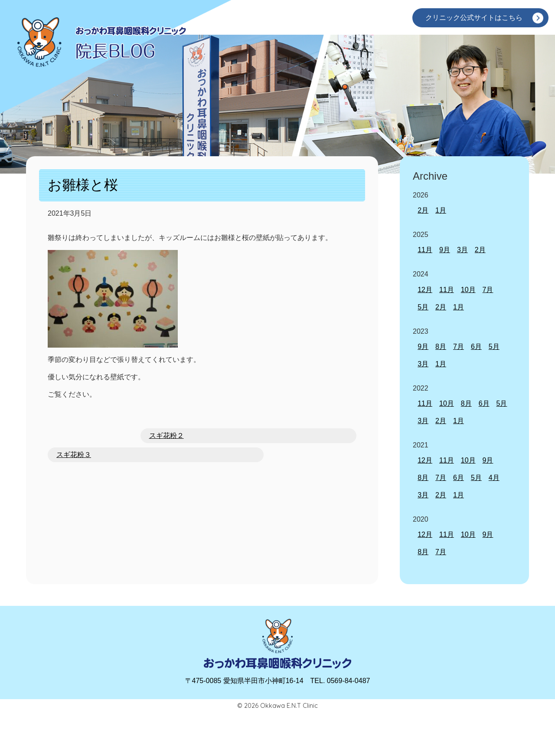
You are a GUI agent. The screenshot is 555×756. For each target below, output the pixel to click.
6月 (476, 347)
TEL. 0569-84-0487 (340, 681)
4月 (494, 478)
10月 (468, 290)
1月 (441, 210)
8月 (441, 347)
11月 (425, 250)
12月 (425, 290)
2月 (423, 210)
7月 (488, 290)
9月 (445, 250)
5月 (423, 307)
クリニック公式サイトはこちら (474, 18)
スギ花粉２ (166, 436)
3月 (462, 250)
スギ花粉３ (74, 455)
